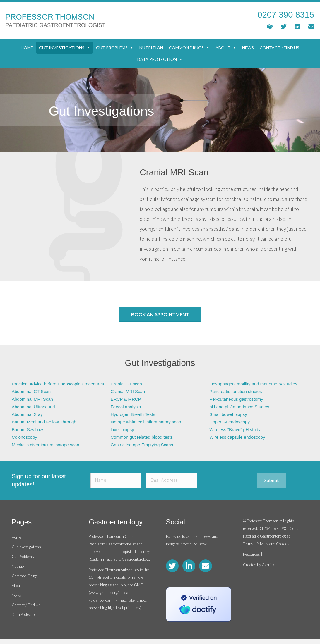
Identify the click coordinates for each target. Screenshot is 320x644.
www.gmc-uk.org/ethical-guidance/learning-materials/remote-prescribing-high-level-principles (118, 600)
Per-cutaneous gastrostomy (236, 399)
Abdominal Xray (27, 414)
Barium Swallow (27, 429)
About (226, 48)
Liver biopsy (122, 429)
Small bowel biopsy (228, 414)
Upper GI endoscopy (230, 422)
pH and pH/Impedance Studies (239, 407)
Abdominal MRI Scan (32, 399)
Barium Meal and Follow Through (44, 422)
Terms (248, 544)
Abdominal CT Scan (31, 391)
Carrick (268, 565)
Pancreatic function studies (236, 391)
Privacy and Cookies (273, 544)
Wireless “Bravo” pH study (235, 429)
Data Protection (160, 59)
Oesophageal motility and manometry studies (253, 384)
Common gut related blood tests (142, 437)
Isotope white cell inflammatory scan (146, 422)
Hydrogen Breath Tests (133, 414)
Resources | (253, 554)
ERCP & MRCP (126, 399)
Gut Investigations (65, 48)
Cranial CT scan (126, 384)
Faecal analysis (126, 407)
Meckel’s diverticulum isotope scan (46, 445)
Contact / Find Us (279, 48)
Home (27, 48)
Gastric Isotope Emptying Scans (142, 445)
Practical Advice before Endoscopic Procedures (58, 384)
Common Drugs (189, 48)
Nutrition (151, 48)
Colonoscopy (24, 437)
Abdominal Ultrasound (33, 407)
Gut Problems (115, 48)
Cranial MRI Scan (128, 391)
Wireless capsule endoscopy (237, 437)
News (248, 48)
